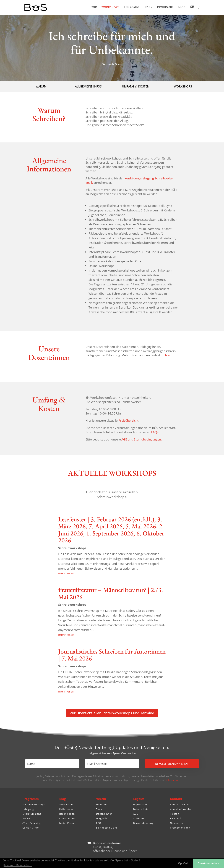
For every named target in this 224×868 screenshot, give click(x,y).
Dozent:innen (104, 814)
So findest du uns (107, 828)
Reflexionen (67, 809)
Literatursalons (32, 814)
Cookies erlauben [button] (208, 863)
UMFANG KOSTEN (136, 86)
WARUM (41, 86)
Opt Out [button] (183, 863)
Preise (26, 818)
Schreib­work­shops (72, 548)
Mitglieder (102, 818)
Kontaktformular (180, 805)
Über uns (102, 805)
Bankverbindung (143, 823)
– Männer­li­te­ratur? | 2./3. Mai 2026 (111, 593)
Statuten (139, 818)
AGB (136, 814)
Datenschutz (141, 809)
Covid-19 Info (31, 828)
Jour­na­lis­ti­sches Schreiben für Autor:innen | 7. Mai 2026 (112, 655)
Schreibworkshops (34, 805)
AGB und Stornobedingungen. (142, 439)
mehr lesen (66, 573)
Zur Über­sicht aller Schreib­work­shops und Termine (112, 713)
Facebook (176, 818)
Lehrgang (28, 809)
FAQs (99, 823)
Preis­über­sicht (128, 420)
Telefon (175, 814)
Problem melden (180, 828)
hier (168, 355)
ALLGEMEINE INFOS (88, 86)
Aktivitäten (66, 805)
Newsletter (177, 823)
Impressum (140, 805)
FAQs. (155, 432)
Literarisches (67, 818)
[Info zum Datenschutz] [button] (18, 865)
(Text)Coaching (32, 823)
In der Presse (67, 823)
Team (99, 809)
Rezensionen (67, 814)
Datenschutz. (173, 780)
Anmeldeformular (181, 809)
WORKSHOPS (183, 86)
